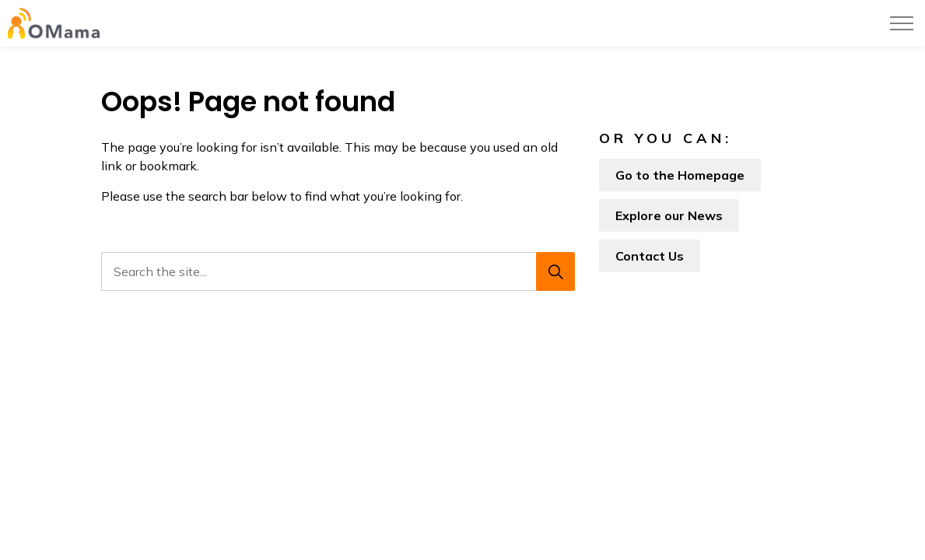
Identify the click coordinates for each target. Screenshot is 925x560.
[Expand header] (902, 23)
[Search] (555, 271)
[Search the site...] (338, 271)
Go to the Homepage (680, 175)
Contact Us (650, 256)
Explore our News (669, 215)
